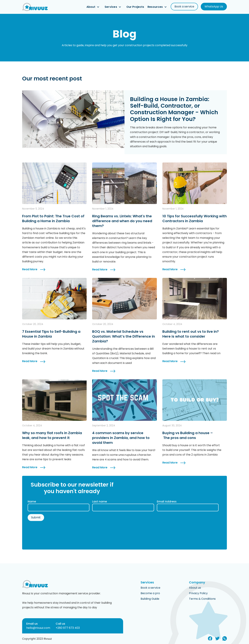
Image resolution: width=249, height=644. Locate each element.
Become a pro (150, 593)
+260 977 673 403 (68, 628)
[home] (35, 7)
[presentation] (54, 533)
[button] (94, 7)
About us (195, 588)
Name (32, 502)
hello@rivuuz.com (38, 628)
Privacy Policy (198, 593)
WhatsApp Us (214, 6)
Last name (100, 502)
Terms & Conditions (202, 599)
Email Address (167, 502)
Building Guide (150, 599)
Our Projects (135, 7)
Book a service (184, 6)
